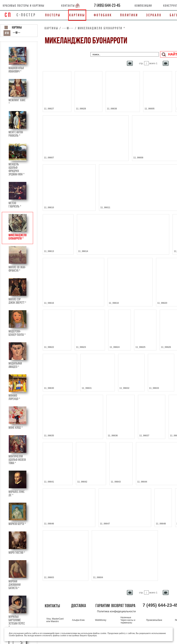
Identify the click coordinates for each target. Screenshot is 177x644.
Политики (129, 15)
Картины (77, 15)
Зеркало (154, 15)
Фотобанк (103, 15)
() (107, 5)
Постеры (53, 15)
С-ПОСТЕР (26, 15)
